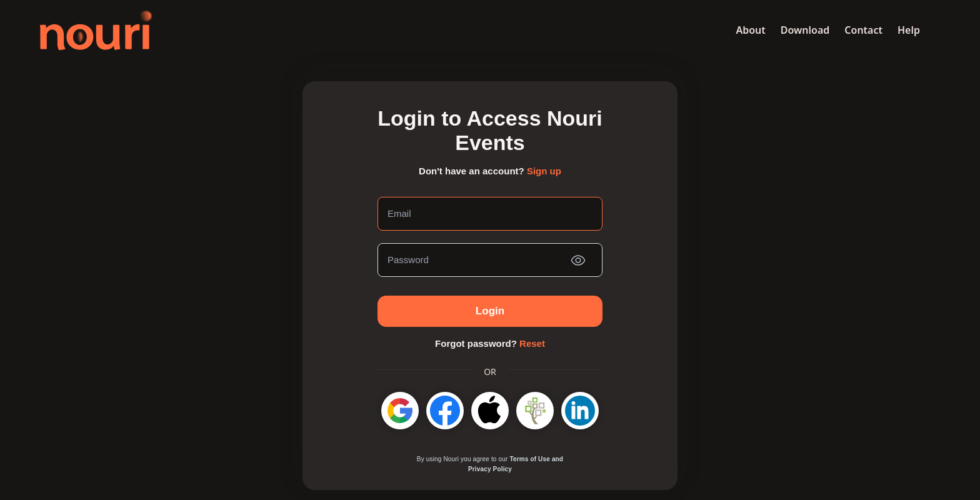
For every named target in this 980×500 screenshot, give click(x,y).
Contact (863, 30)
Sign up (544, 171)
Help (909, 30)
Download (805, 30)
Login (490, 311)
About (750, 30)
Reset (532, 343)
